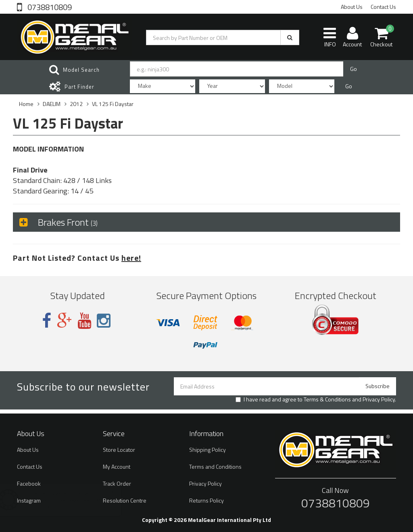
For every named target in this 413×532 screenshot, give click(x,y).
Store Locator (119, 450)
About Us (352, 7)
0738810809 (49, 6)
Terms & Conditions (327, 399)
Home (26, 104)
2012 (76, 104)
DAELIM (52, 104)
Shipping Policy (208, 450)
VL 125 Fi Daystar (113, 104)
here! (131, 258)
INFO (330, 37)
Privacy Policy (379, 399)
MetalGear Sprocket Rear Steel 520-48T (75, 500)
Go (354, 69)
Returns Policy (206, 500)
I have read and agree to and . (316, 399)
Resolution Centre (125, 500)
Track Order (117, 483)
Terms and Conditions (215, 467)
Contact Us (383, 7)
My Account (117, 467)
